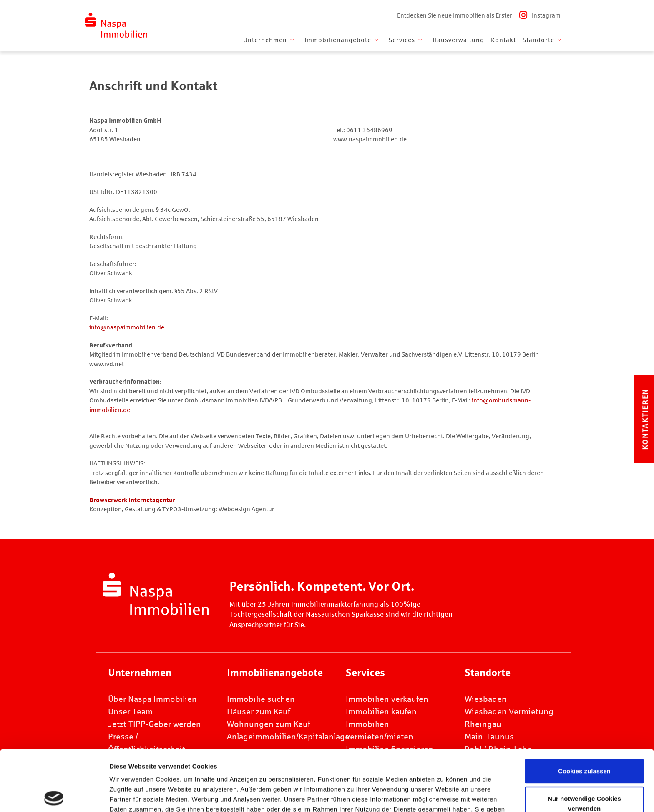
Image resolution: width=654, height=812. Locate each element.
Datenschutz (347, 768)
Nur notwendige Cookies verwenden (584, 743)
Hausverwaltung (458, 40)
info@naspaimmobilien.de (127, 327)
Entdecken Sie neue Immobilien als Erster (455, 15)
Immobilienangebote (342, 40)
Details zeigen (459, 796)
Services (406, 40)
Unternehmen (269, 40)
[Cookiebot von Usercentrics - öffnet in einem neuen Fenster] (54, 796)
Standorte (543, 40)
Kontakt (503, 40)
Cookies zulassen (584, 710)
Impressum (294, 768)
